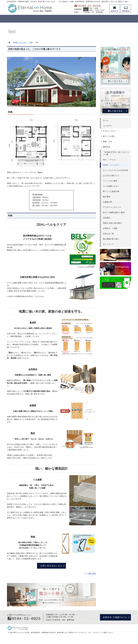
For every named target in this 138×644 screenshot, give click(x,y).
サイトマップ (108, 244)
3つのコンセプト (110, 131)
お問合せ (115, 9)
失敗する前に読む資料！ (113, 223)
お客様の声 (108, 202)
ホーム (106, 120)
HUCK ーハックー (111, 165)
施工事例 (107, 197)
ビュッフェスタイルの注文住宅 (116, 170)
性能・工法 (108, 142)
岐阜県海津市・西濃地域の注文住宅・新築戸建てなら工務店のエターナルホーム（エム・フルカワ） (66, 633)
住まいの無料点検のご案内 (114, 212)
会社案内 (107, 218)
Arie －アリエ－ (110, 160)
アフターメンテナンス (112, 207)
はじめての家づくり (111, 176)
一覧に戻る (92, 573)
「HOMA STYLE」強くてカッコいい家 (116, 153)
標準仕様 (107, 147)
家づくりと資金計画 (111, 191)
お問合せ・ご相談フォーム (115, 617)
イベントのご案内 (110, 181)
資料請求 (126, 9)
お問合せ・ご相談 (110, 228)
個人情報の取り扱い (111, 239)
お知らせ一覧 (108, 234)
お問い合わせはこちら (52, 566)
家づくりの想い (109, 136)
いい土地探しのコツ (111, 186)
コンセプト (108, 126)
